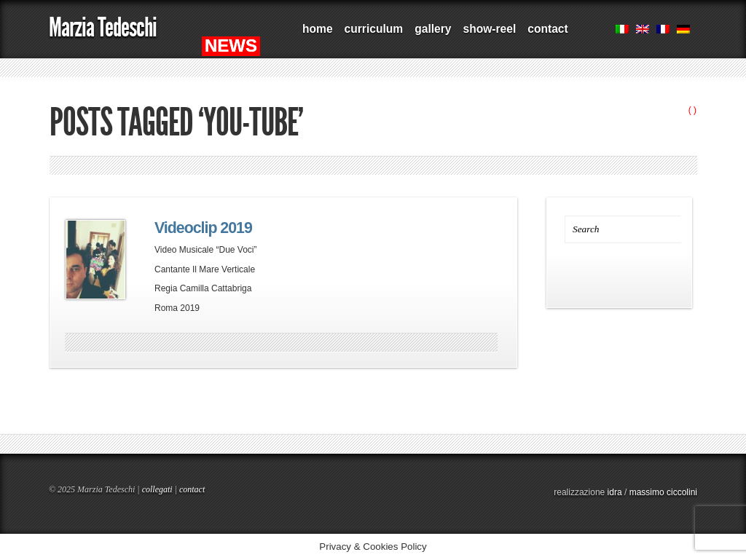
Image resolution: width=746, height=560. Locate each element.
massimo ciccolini (663, 492)
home (318, 29)
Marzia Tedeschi (103, 27)
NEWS (231, 46)
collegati (157, 489)
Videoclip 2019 (203, 228)
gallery (433, 29)
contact (547, 29)
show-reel (489, 29)
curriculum (374, 29)
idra (615, 492)
